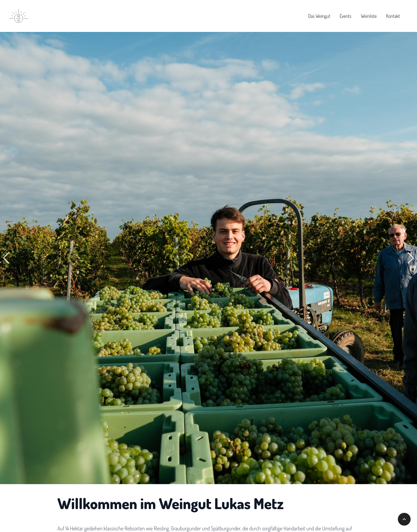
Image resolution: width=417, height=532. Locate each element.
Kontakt (393, 16)
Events (345, 16)
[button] (6, 258)
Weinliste (369, 16)
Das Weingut (319, 16)
